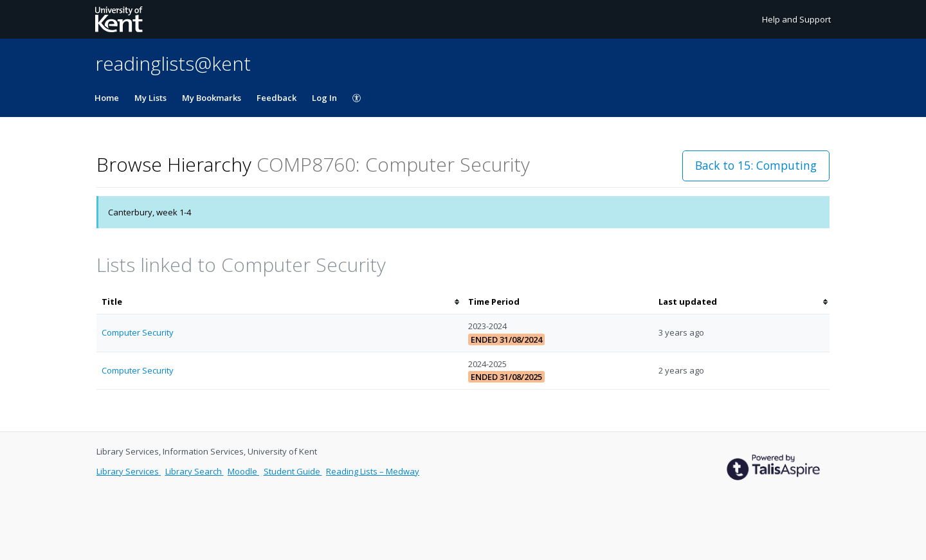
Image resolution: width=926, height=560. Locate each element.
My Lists (150, 98)
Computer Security (138, 332)
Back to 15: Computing (756, 165)
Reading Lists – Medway (373, 471)
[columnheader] (280, 302)
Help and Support (796, 19)
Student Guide (293, 471)
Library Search (195, 471)
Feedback (277, 98)
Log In (324, 98)
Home (107, 98)
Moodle (243, 471)
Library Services (129, 471)
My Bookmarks (212, 98)
